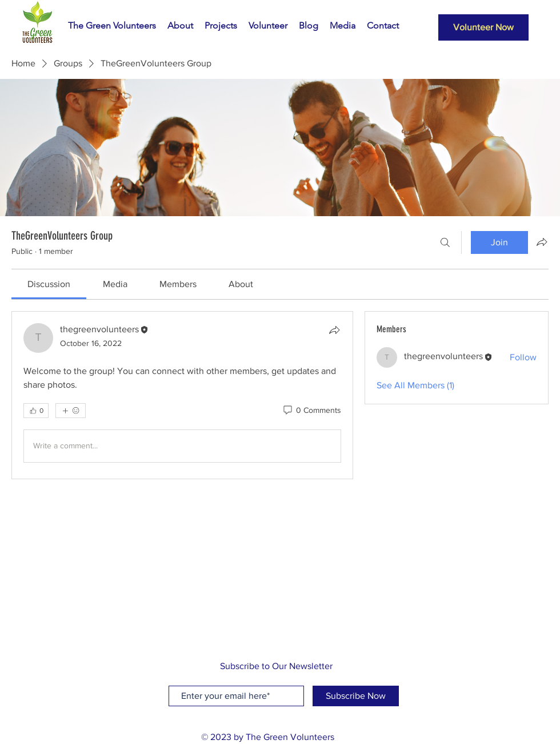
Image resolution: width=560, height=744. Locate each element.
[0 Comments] (311, 411)
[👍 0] (36, 411)
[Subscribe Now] (356, 696)
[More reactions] (71, 411)
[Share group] (542, 242)
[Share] (334, 330)
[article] (182, 395)
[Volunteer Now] (483, 27)
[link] (49, 284)
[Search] (445, 242)
